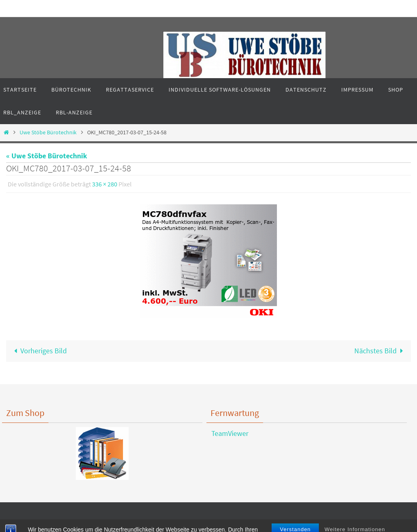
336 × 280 (105, 184)
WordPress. (237, 524)
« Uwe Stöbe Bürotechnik (47, 156)
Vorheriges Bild (38, 351)
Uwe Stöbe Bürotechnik (48, 132)
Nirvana (211, 524)
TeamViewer (227, 433)
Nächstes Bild (381, 351)
